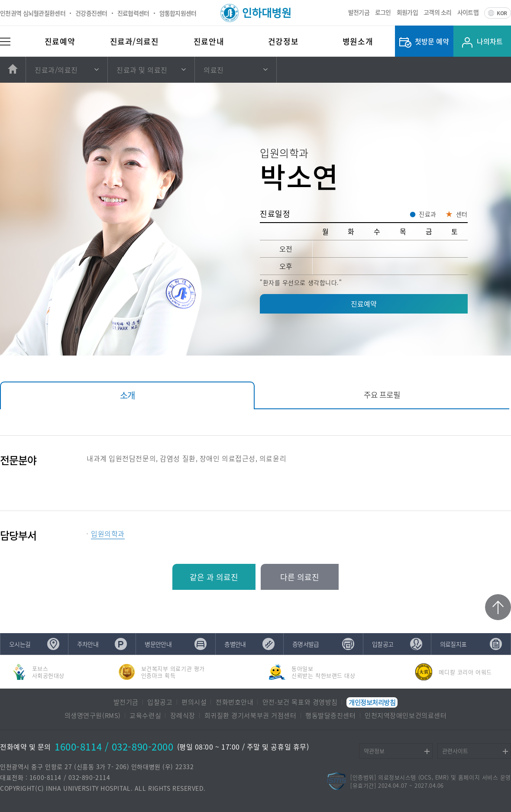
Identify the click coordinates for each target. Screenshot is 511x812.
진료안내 (209, 41)
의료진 (214, 70)
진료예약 (60, 41)
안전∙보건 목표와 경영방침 (300, 702)
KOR (502, 13)
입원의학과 (108, 534)
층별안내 (235, 644)
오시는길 (20, 644)
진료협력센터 (133, 13)
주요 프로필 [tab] (382, 395)
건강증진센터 (91, 13)
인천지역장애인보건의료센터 (406, 716)
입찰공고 (383, 644)
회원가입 (407, 12)
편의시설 (194, 702)
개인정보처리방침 (372, 702)
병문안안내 (158, 644)
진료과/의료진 (134, 41)
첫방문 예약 (432, 41)
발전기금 (359, 12)
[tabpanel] (255, 489)
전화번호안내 (234, 702)
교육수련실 (145, 716)
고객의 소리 (438, 12)
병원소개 (358, 41)
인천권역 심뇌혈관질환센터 (33, 13)
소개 (127, 395)
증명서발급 (306, 644)
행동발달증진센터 (330, 716)
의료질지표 (453, 644)
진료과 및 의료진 (142, 70)
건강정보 (283, 41)
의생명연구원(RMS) (93, 716)
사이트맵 (468, 12)
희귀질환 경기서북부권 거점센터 (251, 716)
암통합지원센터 (178, 13)
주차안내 (88, 644)
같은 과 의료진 (214, 577)
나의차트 (490, 41)
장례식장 (183, 716)
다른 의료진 (300, 577)
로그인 (383, 12)
